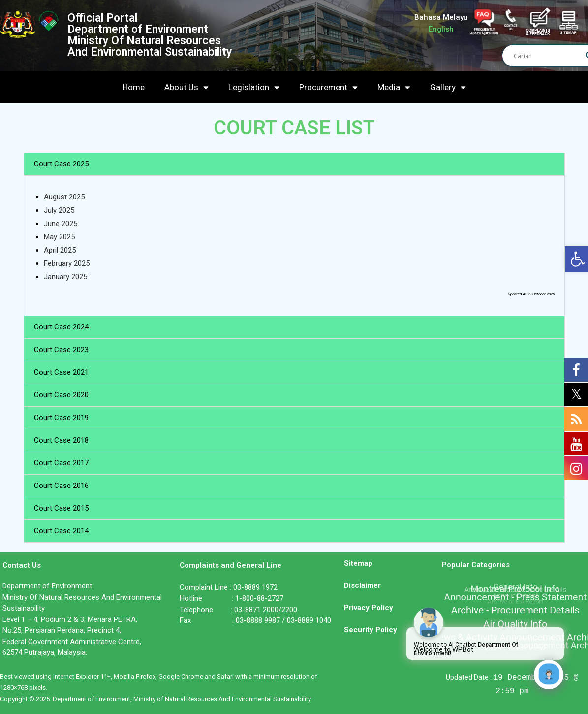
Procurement (328, 87)
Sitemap (358, 563)
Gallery (448, 87)
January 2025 (65, 277)
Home (134, 87)
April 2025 (60, 250)
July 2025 (59, 210)
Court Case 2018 (61, 440)
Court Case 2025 (61, 164)
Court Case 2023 (61, 350)
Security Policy (371, 630)
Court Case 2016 (61, 486)
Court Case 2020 (61, 395)
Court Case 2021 (61, 372)
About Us (186, 87)
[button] (294, 164)
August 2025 (64, 197)
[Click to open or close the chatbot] (549, 675)
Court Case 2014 (61, 531)
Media (394, 87)
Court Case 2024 (61, 327)
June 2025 (61, 224)
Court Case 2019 (61, 418)
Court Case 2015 (61, 508)
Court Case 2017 (61, 463)
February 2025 (67, 263)
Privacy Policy (369, 608)
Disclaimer (362, 585)
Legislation (254, 87)
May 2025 (59, 237)
